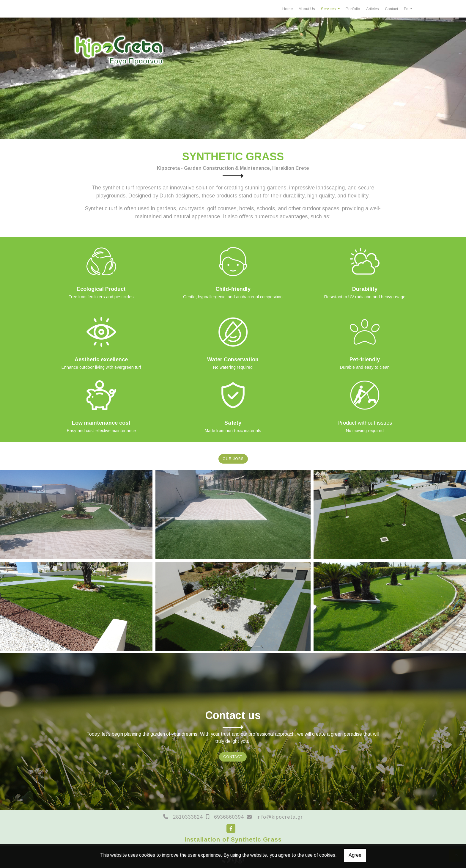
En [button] (407, 9)
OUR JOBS (233, 459)
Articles (373, 9)
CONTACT (233, 757)
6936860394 (229, 817)
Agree (355, 855)
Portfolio (353, 9)
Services (329, 9)
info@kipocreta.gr (280, 817)
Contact (391, 9)
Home (288, 9)
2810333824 (188, 817)
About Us (307, 9)
